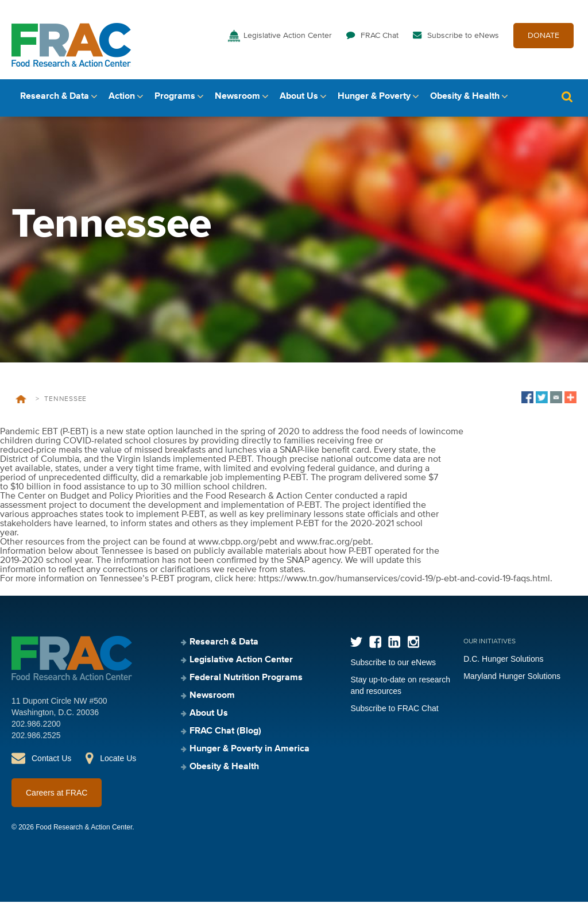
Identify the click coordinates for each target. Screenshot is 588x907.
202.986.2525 (36, 740)
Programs (175, 102)
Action (122, 102)
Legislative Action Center (288, 39)
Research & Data (55, 102)
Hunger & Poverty (374, 102)
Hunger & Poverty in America (249, 754)
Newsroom (237, 102)
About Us (299, 102)
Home (21, 404)
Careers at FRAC (57, 798)
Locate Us (118, 763)
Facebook (375, 647)
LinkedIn (394, 647)
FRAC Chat (380, 39)
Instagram (413, 647)
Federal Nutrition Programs (246, 683)
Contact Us (51, 763)
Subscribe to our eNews (393, 667)
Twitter (356, 647)
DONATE (543, 39)
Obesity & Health (465, 102)
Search (567, 102)
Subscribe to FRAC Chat (394, 713)
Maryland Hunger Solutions (512, 681)
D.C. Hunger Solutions (503, 664)
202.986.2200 (36, 729)
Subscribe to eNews (463, 39)
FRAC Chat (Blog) (225, 736)
